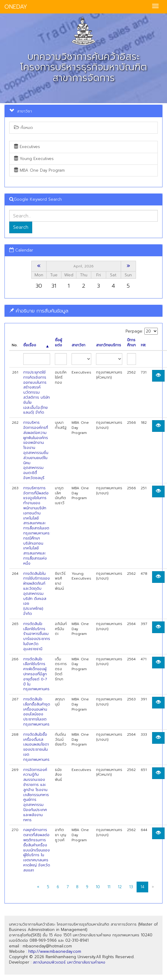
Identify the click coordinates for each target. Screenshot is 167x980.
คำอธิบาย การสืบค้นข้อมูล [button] (39, 311)
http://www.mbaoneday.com (55, 951)
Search (21, 227)
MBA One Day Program (39, 170)
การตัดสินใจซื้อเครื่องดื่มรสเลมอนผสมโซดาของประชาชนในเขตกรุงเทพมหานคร (36, 747)
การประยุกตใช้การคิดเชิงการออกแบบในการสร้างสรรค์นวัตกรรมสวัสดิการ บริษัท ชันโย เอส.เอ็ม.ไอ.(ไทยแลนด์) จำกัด (37, 392)
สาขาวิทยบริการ (109, 345)
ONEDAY (16, 7)
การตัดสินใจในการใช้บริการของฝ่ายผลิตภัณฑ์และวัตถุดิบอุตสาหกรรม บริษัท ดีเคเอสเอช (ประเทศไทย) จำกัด (37, 594)
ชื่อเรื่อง (36, 345)
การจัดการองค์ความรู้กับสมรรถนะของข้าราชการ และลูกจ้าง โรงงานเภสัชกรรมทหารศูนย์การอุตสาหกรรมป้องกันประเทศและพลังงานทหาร (36, 795)
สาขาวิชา (78, 345)
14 (142, 887)
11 (109, 887)
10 (98, 887)
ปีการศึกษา (131, 343)
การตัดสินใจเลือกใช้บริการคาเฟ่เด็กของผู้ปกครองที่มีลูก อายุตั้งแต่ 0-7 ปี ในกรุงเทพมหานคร (36, 674)
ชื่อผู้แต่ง (58, 343)
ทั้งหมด (23, 128)
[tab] (83, 311)
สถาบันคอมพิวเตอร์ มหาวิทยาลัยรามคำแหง (69, 962)
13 (131, 887)
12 (120, 887)
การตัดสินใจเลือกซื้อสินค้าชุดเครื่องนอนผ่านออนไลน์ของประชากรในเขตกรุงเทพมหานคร (37, 712)
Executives (27, 147)
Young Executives (34, 159)
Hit (143, 345)
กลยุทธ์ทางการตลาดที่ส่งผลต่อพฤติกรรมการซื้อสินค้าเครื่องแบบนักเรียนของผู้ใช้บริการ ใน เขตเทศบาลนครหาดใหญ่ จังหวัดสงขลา (37, 850)
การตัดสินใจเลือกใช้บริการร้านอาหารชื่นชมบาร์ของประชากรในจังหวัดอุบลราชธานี (37, 636)
